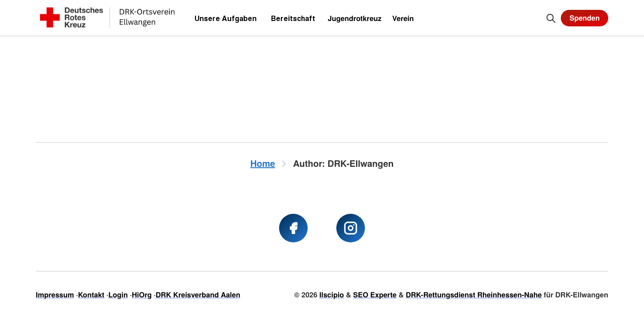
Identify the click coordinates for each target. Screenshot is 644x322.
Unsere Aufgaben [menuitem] (226, 18)
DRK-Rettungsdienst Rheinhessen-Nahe (474, 294)
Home (263, 163)
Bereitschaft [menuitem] (293, 18)
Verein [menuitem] (403, 18)
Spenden (585, 18)
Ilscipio (332, 294)
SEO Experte (375, 294)
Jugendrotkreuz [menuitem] (355, 18)
